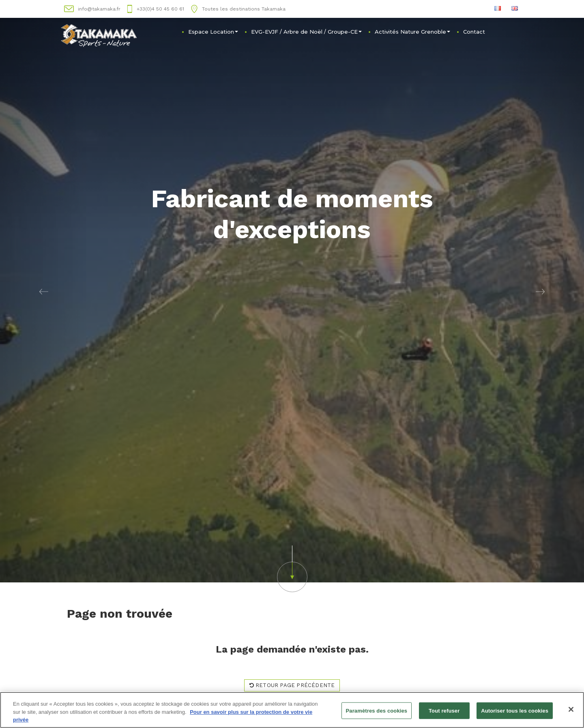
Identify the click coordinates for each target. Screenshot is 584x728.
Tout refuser (444, 711)
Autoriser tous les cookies (515, 711)
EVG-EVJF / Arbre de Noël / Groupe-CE (306, 32)
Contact (474, 32)
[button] (44, 291)
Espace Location (213, 32)
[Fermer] (571, 709)
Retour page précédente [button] (292, 685)
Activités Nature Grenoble (412, 32)
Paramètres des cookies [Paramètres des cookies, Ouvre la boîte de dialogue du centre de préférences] (377, 711)
